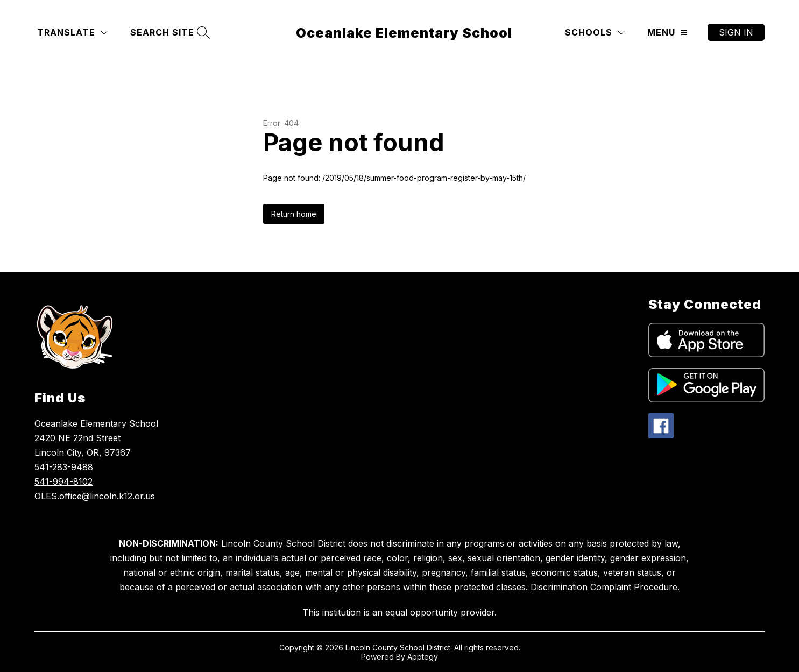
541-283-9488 (64, 467)
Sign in (736, 32)
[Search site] (169, 33)
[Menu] (667, 33)
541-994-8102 (63, 482)
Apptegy (423, 657)
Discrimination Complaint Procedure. (605, 587)
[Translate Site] (72, 33)
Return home (294, 214)
